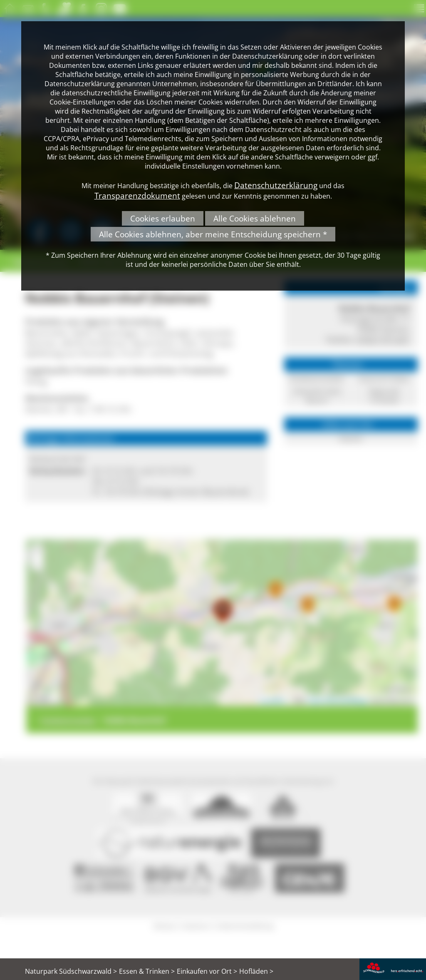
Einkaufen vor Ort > (207, 971)
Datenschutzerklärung (276, 185)
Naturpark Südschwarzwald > (71, 971)
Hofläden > (256, 971)
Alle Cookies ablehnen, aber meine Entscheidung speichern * (213, 234)
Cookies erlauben (163, 218)
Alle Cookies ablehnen (255, 218)
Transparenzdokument (137, 195)
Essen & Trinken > (147, 971)
